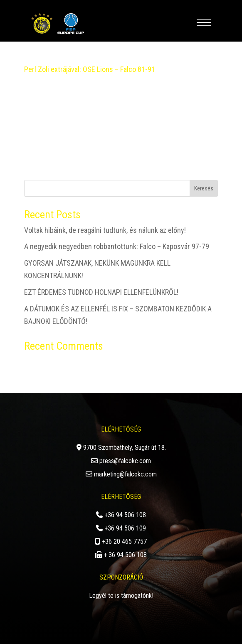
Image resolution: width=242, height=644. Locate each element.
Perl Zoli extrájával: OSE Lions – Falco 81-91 (90, 69)
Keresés (204, 188)
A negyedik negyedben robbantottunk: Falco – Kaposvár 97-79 (117, 246)
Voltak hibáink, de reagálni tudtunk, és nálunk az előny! (105, 230)
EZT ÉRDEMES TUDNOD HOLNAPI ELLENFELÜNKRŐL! (101, 292)
